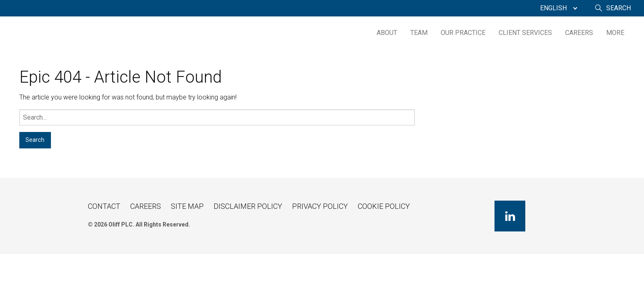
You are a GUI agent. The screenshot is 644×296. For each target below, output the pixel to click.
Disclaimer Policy (248, 206)
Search (619, 8)
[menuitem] (557, 8)
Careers (579, 33)
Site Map (187, 206)
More (615, 33)
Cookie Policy (384, 206)
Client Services (525, 33)
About (387, 33)
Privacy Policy (320, 206)
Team (419, 33)
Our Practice (463, 33)
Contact (104, 206)
